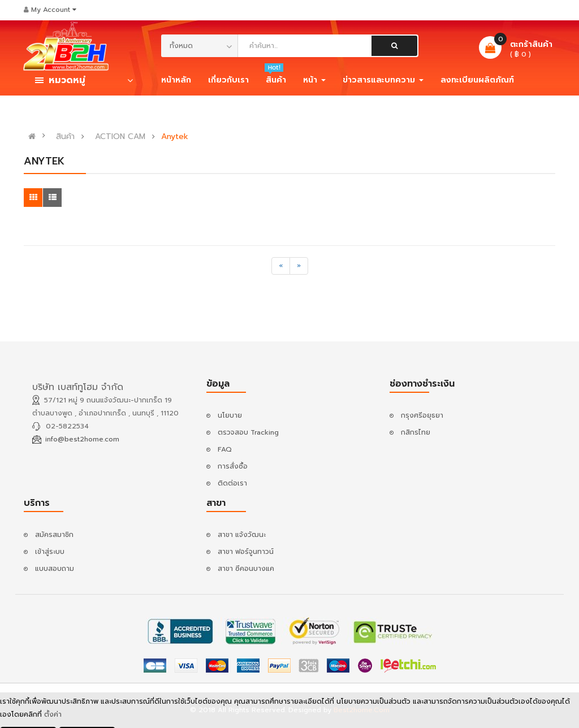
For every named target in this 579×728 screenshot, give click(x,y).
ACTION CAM (120, 137)
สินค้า (65, 137)
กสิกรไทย (416, 432)
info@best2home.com (82, 439)
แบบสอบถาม (55, 569)
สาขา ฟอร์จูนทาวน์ (246, 552)
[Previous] (281, 266)
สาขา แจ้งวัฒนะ (242, 535)
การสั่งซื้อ (233, 466)
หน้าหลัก (176, 80)
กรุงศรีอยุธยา (422, 415)
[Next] (299, 266)
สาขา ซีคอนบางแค (246, 569)
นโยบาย (230, 415)
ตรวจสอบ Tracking (248, 432)
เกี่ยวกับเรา (228, 80)
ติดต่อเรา (232, 483)
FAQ (225, 449)
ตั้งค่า (53, 716)
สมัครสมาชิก (54, 535)
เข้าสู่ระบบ (50, 552)
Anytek (175, 137)
